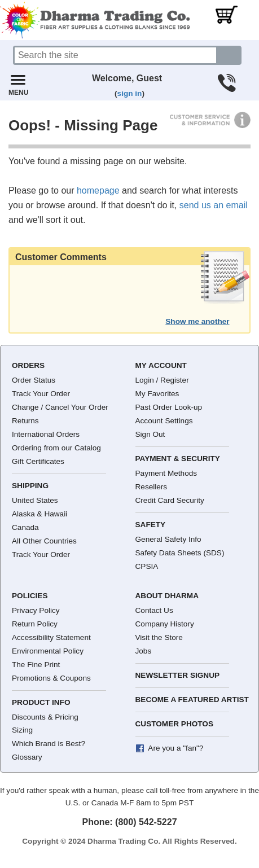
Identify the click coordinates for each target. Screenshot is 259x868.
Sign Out (150, 434)
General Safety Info (168, 539)
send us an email (214, 205)
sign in (130, 93)
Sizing (22, 730)
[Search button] (229, 55)
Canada (25, 527)
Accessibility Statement (51, 637)
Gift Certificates (38, 461)
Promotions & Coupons (51, 678)
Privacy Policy (36, 610)
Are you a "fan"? (175, 748)
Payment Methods (166, 473)
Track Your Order (41, 394)
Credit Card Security (170, 500)
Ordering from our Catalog (56, 448)
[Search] (115, 55)
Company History (165, 624)
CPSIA (147, 566)
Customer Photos (174, 724)
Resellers (152, 487)
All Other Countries (44, 541)
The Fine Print (36, 665)
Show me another (197, 321)
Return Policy (35, 624)
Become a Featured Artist (192, 700)
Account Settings (164, 421)
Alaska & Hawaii (39, 514)
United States (35, 500)
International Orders (46, 434)
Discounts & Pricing (45, 717)
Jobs (144, 651)
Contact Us (154, 610)
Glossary (27, 757)
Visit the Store (159, 637)
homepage (98, 190)
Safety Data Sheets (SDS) (180, 553)
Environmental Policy (48, 651)
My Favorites (157, 394)
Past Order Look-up (169, 407)
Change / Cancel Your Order (60, 407)
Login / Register (162, 380)
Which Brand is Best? (49, 744)
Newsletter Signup (178, 675)
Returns (25, 421)
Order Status (34, 380)
